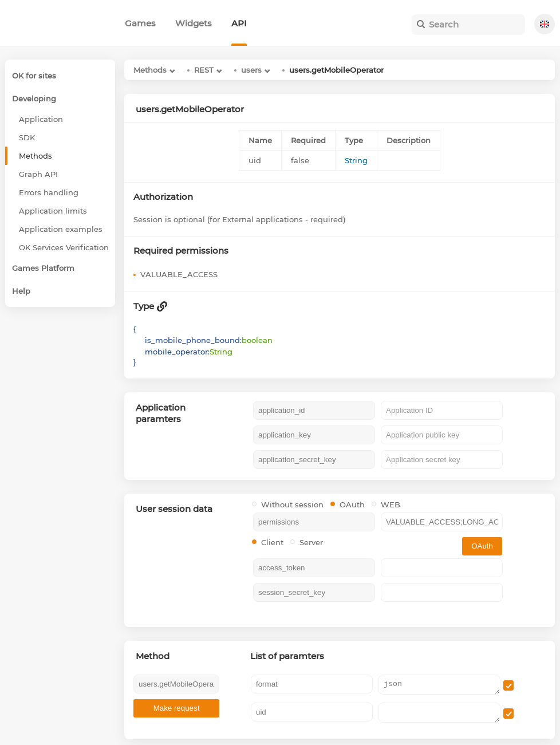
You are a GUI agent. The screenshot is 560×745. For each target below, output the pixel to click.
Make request (177, 708)
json (439, 685)
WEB (386, 504)
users (251, 70)
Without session (288, 504)
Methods (150, 70)
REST (204, 70)
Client (268, 542)
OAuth (348, 504)
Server (307, 542)
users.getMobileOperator (336, 70)
